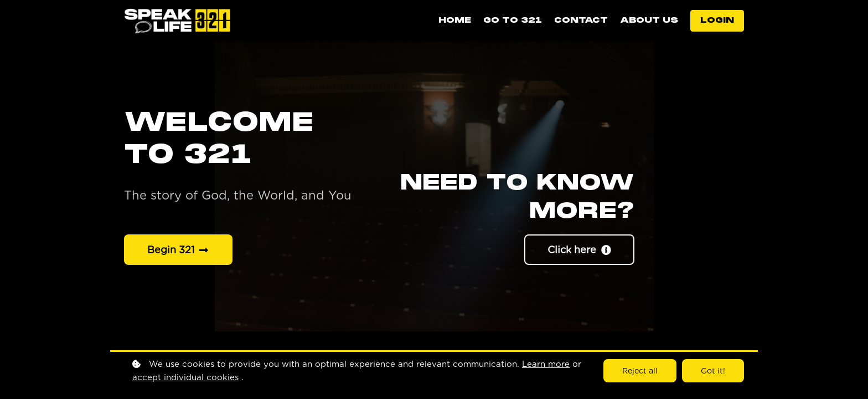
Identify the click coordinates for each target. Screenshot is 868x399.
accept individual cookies (185, 377)
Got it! (713, 371)
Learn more (546, 364)
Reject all (640, 371)
